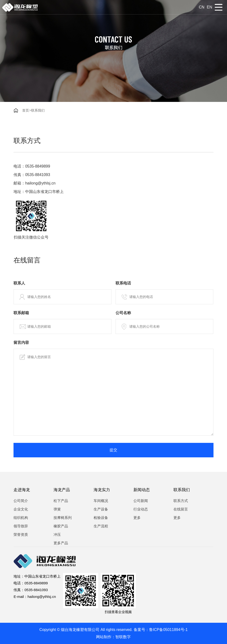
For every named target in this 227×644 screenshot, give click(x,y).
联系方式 (181, 501)
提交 (113, 450)
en (209, 7)
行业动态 (141, 509)
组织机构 (21, 518)
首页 (26, 110)
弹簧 (57, 509)
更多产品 (61, 543)
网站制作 (104, 637)
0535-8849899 (38, 166)
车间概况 (101, 501)
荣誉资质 (21, 534)
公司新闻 (141, 501)
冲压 (57, 534)
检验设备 (101, 518)
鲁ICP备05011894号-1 (168, 630)
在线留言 (181, 509)
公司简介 (21, 501)
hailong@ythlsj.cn (40, 183)
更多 (137, 518)
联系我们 (38, 110)
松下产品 (61, 501)
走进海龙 (22, 490)
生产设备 (101, 509)
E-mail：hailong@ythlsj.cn (35, 597)
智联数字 (123, 637)
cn (202, 7)
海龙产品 (62, 490)
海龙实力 (102, 490)
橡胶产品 (61, 526)
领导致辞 (21, 526)
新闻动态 (142, 490)
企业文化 (21, 509)
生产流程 (101, 526)
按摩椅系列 (63, 518)
